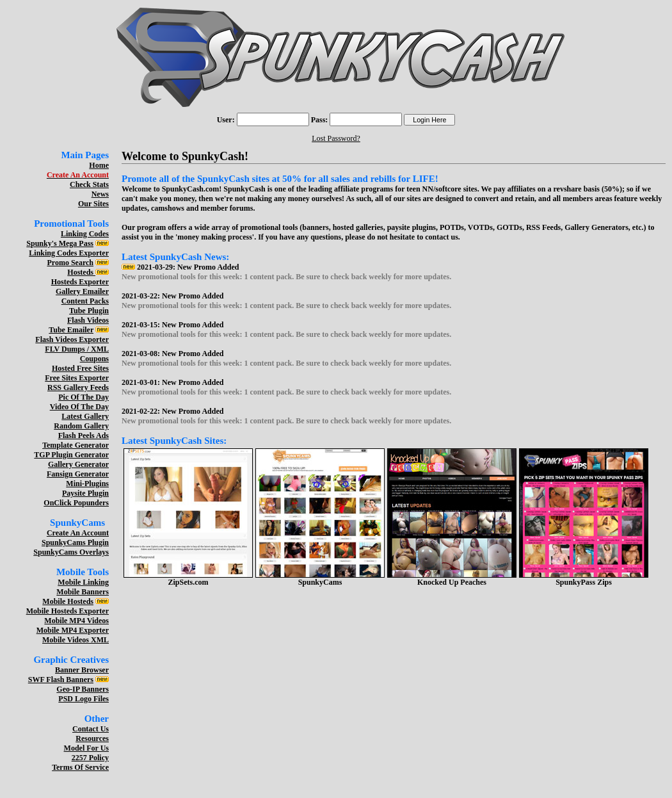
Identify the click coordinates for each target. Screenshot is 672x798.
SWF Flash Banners (61, 680)
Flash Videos (88, 320)
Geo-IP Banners (83, 689)
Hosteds (81, 272)
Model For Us (86, 748)
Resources (92, 738)
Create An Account (78, 533)
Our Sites (93, 204)
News (100, 194)
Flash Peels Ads (84, 436)
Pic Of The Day (84, 397)
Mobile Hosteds (68, 601)
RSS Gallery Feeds (78, 387)
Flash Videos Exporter (72, 339)
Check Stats (89, 184)
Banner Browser (82, 670)
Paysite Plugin (85, 493)
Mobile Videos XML (76, 640)
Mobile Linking (83, 582)
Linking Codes (85, 234)
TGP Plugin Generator (71, 455)
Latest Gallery (85, 416)
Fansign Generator (78, 474)
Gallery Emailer (82, 291)
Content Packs (85, 301)
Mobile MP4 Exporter (73, 630)
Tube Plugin (89, 311)
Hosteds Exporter (80, 282)
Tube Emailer (71, 330)
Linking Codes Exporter (69, 253)
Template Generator (76, 445)
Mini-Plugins (87, 484)
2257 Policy (90, 758)
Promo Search (70, 263)
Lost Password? (336, 138)
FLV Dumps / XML (77, 349)
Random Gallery (81, 426)
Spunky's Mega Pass (60, 243)
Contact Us (91, 729)
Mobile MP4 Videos (76, 621)
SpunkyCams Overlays (71, 552)
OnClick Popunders (76, 503)
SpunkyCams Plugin (75, 542)
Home (99, 165)
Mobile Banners (83, 592)
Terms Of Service (80, 767)
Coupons (94, 359)
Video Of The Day (79, 407)
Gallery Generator (78, 464)
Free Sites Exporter (77, 378)
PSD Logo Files (84, 699)
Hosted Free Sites (80, 368)
